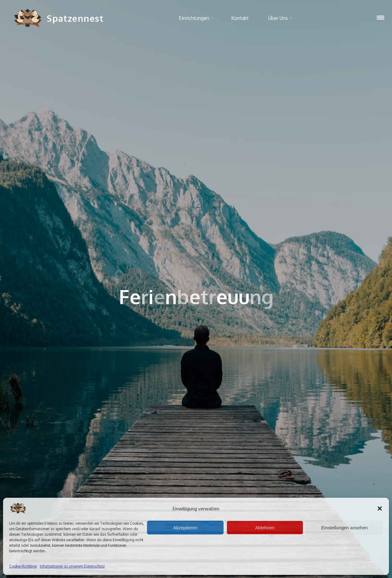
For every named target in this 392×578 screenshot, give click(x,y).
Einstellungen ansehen (345, 528)
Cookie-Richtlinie (23, 566)
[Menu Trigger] (380, 18)
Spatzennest (75, 18)
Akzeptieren (185, 528)
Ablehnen (265, 528)
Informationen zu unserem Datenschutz (72, 566)
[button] (380, 508)
